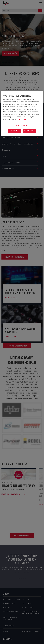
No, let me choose (21, 125)
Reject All (14, 131)
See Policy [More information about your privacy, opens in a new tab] (22, 119)
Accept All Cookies (29, 131)
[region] (22, 113)
